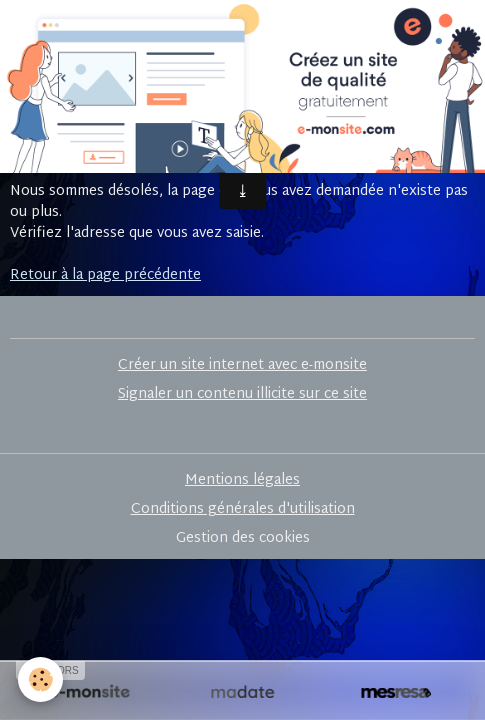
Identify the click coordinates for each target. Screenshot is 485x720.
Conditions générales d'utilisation (243, 509)
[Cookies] (40, 679)
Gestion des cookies (243, 538)
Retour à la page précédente (105, 275)
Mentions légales (242, 480)
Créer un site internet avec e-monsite (242, 365)
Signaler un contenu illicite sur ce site (242, 394)
